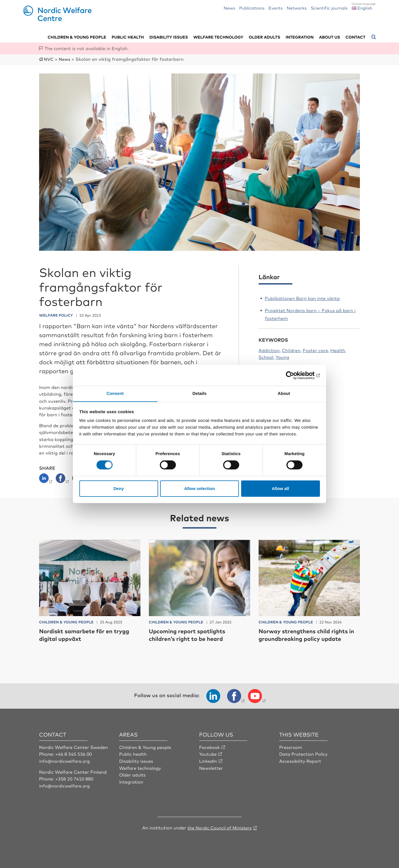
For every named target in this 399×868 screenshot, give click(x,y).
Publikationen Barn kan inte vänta (302, 297)
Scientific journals (329, 8)
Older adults (264, 37)
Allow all (280, 488)
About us (330, 37)
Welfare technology (218, 37)
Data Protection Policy (304, 753)
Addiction (269, 350)
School (266, 357)
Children (291, 350)
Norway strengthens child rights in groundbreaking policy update (307, 634)
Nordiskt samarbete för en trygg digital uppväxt (88, 634)
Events (275, 8)
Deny (119, 488)
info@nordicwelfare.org (65, 760)
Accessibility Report (301, 760)
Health (338, 350)
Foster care (315, 350)
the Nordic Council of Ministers (219, 827)
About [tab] (284, 393)
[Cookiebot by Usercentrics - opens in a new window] (295, 375)
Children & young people (77, 37)
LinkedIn (209, 760)
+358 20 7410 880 (75, 778)
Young (282, 357)
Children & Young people (146, 747)
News (229, 8)
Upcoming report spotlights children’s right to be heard (190, 634)
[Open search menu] (374, 37)
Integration (300, 37)
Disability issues (169, 37)
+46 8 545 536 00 (74, 753)
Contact (355, 37)
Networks (297, 8)
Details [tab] (199, 393)
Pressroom (291, 747)
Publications (252, 8)
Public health (128, 37)
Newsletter (211, 767)
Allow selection (199, 488)
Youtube (208, 753)
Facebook (210, 747)
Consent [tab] (115, 393)
